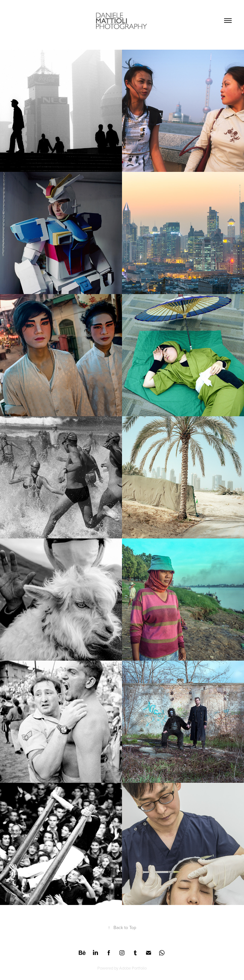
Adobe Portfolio (133, 968)
